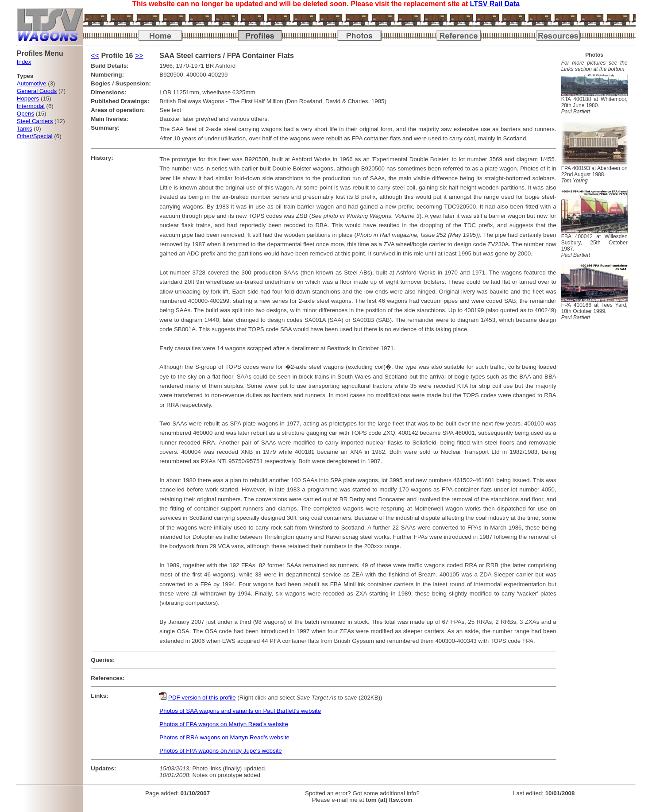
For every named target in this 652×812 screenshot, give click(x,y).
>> (139, 56)
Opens (25, 114)
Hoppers (28, 99)
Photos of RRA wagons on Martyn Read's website (224, 737)
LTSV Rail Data (495, 4)
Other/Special (35, 136)
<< (95, 56)
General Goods (37, 91)
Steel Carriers (35, 121)
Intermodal (31, 106)
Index (24, 62)
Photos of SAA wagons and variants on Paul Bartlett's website (240, 711)
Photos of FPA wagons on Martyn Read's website (224, 724)
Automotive (32, 83)
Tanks (25, 129)
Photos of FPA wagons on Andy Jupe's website (220, 751)
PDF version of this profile (202, 698)
